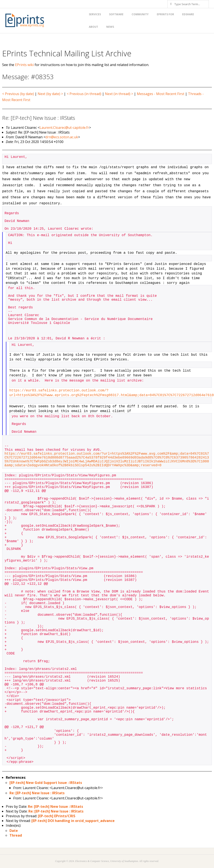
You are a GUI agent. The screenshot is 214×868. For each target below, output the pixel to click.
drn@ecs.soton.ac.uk (62, 137)
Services (95, 14)
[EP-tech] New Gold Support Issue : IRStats (46, 783)
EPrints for (165, 14)
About (93, 27)
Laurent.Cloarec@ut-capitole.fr (64, 128)
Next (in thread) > (119, 94)
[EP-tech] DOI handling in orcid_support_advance (73, 821)
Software (116, 14)
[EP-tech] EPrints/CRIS (57, 816)
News (110, 27)
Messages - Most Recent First (161, 94)
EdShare (188, 14)
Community (140, 14)
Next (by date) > (50, 94)
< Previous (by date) (18, 94)
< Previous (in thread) (84, 94)
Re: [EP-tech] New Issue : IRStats (37, 793)
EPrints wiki (24, 65)
